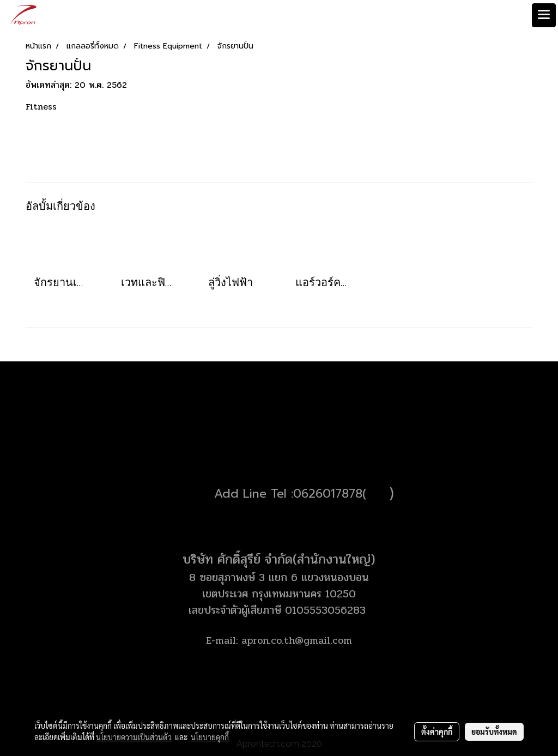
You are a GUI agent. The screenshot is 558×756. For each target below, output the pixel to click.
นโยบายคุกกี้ (210, 737)
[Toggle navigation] (544, 15)
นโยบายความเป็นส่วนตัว (134, 737)
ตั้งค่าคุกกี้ (437, 731)
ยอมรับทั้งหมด (494, 731)
